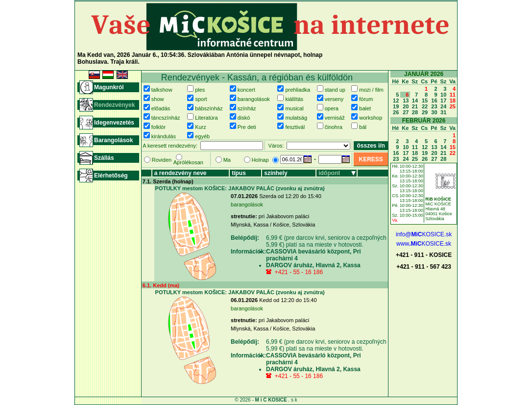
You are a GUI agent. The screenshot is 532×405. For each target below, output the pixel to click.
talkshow (162, 90)
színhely (276, 173)
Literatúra (206, 118)
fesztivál (295, 127)
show (158, 99)
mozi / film (371, 90)
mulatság (296, 118)
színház (247, 108)
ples (200, 90)
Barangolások (113, 140)
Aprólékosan (188, 162)
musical (294, 108)
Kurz (201, 127)
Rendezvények (114, 105)
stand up (335, 90)
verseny (334, 99)
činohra (334, 127)
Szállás (104, 158)
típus (239, 173)
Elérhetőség (111, 176)
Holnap (260, 160)
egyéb (202, 136)
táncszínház (166, 118)
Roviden (162, 160)
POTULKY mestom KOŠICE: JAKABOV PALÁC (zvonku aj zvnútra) (240, 188)
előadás (161, 108)
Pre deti (247, 127)
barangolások (254, 99)
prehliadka (298, 90)
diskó (244, 118)
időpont (329, 173)
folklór (158, 127)
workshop (371, 118)
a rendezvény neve (181, 173)
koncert (246, 90)
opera (332, 108)
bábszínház (209, 108)
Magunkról (109, 87)
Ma (227, 160)
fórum (366, 99)
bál (363, 127)
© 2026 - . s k (266, 400)
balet (365, 108)
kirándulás (164, 136)
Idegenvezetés (114, 123)
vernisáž (335, 118)
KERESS (371, 159)
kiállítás (294, 99)
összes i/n (371, 146)
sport (201, 99)
